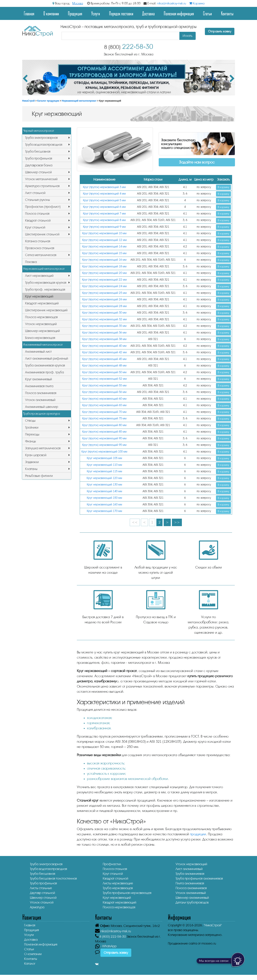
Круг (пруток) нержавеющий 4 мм (104, 194)
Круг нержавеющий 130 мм (104, 485)
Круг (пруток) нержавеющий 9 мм (104, 227)
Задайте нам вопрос (197, 162)
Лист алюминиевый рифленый (47, 359)
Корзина (197, 3)
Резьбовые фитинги (39, 476)
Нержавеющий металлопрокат (79, 101)
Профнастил (112, 864)
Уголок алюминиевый (40, 400)
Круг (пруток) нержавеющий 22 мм (104, 280)
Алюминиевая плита (39, 386)
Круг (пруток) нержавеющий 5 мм (104, 200)
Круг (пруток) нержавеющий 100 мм (104, 452)
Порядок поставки (121, 13)
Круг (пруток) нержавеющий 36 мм (104, 333)
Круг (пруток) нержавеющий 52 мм (104, 379)
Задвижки (32, 462)
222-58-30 (129, 47)
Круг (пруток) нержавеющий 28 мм (104, 306)
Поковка (31, 262)
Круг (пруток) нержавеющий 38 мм (104, 339)
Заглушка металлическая (43, 448)
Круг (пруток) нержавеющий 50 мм (104, 372)
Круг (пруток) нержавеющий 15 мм (104, 253)
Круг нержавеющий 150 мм (104, 498)
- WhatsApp (106, 946)
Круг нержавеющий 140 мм (104, 491)
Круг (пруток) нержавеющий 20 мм (104, 273)
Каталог (30, 964)
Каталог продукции (48, 101)
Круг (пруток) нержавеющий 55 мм (104, 386)
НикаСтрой (28, 101)
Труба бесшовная (38, 152)
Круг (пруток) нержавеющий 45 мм (104, 359)
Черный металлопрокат (39, 131)
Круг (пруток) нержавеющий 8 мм (104, 220)
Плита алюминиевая (190, 883)
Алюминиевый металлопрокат (43, 345)
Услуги (96, 13)
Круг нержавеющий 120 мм (104, 478)
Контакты (227, 13)
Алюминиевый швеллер (42, 407)
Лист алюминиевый (189, 869)
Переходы (32, 434)
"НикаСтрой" (213, 925)
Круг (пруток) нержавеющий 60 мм (104, 399)
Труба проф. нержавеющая (45, 290)
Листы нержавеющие (118, 883)
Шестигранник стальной (42, 234)
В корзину (223, 187)
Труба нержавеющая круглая (46, 283)
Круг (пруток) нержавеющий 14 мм (104, 247)
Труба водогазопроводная (44, 145)
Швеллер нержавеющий (42, 331)
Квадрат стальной (38, 221)
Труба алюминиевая (190, 874)
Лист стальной (35, 193)
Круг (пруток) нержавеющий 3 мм (104, 187)
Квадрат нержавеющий (42, 303)
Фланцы (30, 441)
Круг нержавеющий (39, 296)
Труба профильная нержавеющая (127, 893)
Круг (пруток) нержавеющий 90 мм (104, 438)
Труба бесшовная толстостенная (53, 879)
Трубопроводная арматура (42, 414)
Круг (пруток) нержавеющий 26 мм (104, 299)
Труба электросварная (41, 138)
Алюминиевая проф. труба (44, 372)
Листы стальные (41, 888)
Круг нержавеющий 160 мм (104, 505)
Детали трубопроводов (192, 902)
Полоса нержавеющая (41, 317)
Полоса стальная (37, 214)
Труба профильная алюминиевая (199, 879)
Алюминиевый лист (38, 352)
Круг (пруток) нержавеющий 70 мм (104, 412)
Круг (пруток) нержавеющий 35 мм (104, 326)
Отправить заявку (220, 31)
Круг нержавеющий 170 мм (104, 511)
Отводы (30, 421)
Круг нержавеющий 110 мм (104, 465)
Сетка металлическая (41, 255)
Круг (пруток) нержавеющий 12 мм (104, 240)
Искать (188, 36)
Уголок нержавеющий (41, 324)
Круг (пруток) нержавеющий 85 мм (104, 432)
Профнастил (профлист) (43, 207)
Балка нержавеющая (40, 338)
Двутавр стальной (42, 893)
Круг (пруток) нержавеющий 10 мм (104, 233)
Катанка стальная (38, 241)
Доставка (148, 13)
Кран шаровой (36, 455)
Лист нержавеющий (39, 276)
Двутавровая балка (39, 165)
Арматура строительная (42, 186)
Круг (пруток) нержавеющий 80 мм (104, 425)
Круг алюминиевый (39, 379)
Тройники (32, 428)
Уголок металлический (41, 179)
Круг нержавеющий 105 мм (104, 458)
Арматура (37, 907)
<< (135, 522)
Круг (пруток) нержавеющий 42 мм (104, 352)
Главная (29, 13)
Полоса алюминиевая (41, 393)
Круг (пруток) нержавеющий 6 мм (104, 207)
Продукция (75, 13)
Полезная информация (179, 13)
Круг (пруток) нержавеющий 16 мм (104, 260)
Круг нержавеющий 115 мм (104, 471)
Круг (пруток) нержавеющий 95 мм (104, 445)
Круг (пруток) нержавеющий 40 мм (104, 346)
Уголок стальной (42, 902)
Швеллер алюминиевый (192, 898)
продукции (198, 834)
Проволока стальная (40, 248)
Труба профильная (39, 158)
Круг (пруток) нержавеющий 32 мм (104, 319)
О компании (51, 13)
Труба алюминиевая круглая (45, 365)
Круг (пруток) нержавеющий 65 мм (104, 405)
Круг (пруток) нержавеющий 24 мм (104, 286)
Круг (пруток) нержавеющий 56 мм (104, 392)
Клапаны (31, 469)
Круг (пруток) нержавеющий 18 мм (104, 267)
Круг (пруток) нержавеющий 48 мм (104, 366)
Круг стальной (35, 227)
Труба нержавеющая (118, 888)
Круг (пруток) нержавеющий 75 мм (104, 419)
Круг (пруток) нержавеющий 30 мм (104, 313)
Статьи (207, 13)
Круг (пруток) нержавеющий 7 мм (104, 214)
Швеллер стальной (38, 172)
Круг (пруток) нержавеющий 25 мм (104, 293)
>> (177, 522)
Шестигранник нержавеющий (46, 310)
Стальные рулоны (37, 200)
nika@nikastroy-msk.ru (172, 3)
